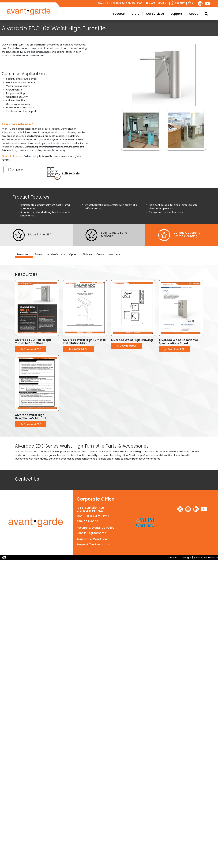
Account (178, 3)
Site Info (173, 557)
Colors (100, 254)
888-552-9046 (87, 521)
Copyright (186, 557)
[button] (141, 130)
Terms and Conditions (92, 539)
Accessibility (211, 557)
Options (74, 254)
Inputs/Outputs (56, 254)
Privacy (198, 557)
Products (167, 14)
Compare (16, 170)
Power (39, 254)
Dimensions (24, 254)
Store (184, 14)
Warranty (114, 254)
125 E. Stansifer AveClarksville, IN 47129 (90, 509)
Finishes (87, 254)
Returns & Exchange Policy (95, 528)
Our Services (204, 14)
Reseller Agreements (91, 533)
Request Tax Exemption (93, 544)
